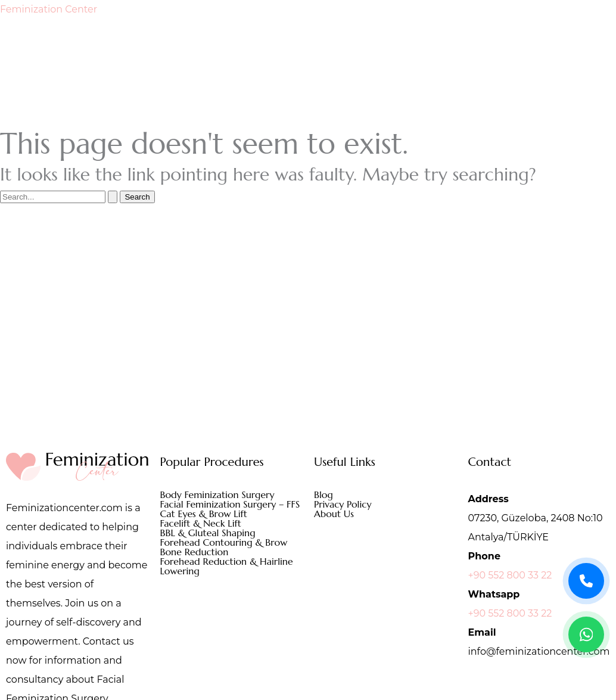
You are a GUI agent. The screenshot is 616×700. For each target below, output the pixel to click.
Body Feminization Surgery (217, 494)
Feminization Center (49, 9)
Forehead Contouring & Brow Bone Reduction (224, 547)
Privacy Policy (343, 504)
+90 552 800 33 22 (510, 575)
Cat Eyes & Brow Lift (204, 514)
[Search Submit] (113, 197)
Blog (323, 494)
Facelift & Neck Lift (201, 523)
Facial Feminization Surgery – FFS (230, 504)
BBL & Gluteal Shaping (208, 533)
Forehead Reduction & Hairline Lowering (227, 566)
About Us (334, 514)
